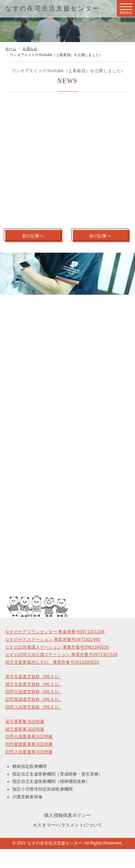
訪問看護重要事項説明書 (29, 744)
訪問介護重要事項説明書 (29, 737)
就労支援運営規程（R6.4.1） (33, 684)
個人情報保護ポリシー (67, 815)
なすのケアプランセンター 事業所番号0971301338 (55, 632)
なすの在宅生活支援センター (52, 8)
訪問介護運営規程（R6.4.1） (33, 692)
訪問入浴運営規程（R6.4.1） (33, 707)
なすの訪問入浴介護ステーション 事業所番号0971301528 (61, 655)
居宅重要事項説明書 (25, 722)
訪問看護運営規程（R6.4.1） (33, 699)
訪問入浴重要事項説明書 (29, 752)
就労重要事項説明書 (25, 729)
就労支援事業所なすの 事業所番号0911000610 (52, 662)
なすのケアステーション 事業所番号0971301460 (53, 640)
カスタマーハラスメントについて (68, 825)
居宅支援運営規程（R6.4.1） (33, 677)
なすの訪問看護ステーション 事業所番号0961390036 (57, 647)
